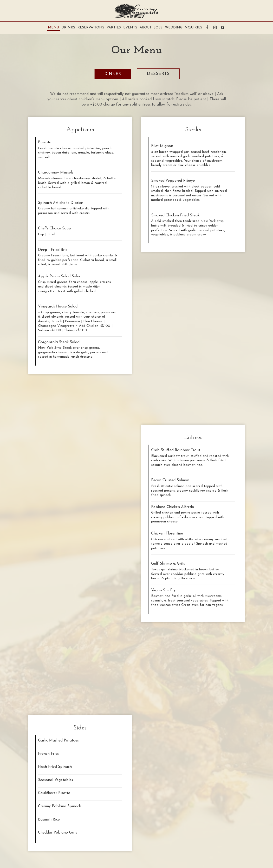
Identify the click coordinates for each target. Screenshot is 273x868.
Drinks (68, 28)
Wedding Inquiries (184, 28)
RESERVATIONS (91, 28)
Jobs (158, 28)
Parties (114, 28)
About (146, 28)
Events (130, 28)
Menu (53, 28)
